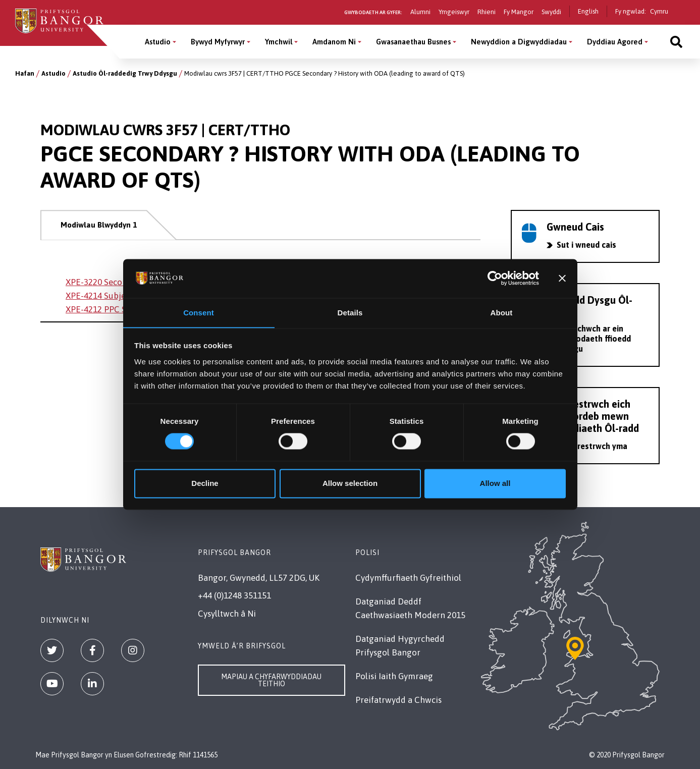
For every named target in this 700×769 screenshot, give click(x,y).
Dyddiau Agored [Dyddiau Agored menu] (615, 42)
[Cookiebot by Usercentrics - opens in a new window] (495, 278)
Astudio (53, 73)
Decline (205, 484)
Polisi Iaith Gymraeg (394, 676)
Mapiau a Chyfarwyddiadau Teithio (271, 680)
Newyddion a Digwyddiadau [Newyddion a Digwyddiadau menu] (519, 42)
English (588, 11)
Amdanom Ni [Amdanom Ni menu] (334, 42)
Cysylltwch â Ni (227, 614)
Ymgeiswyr (454, 12)
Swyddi (551, 12)
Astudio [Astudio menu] (158, 42)
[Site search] (676, 42)
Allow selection (350, 484)
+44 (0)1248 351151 (234, 595)
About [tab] (502, 313)
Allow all (495, 484)
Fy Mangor (519, 12)
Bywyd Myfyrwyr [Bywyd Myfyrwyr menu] (218, 42)
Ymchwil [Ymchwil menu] (279, 42)
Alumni (420, 12)
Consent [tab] (199, 313)
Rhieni (487, 12)
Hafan (25, 73)
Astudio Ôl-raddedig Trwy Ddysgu (125, 73)
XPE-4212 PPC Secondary (114, 309)
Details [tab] (350, 313)
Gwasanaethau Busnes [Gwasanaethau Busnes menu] (413, 42)
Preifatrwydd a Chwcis (398, 700)
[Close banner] (562, 278)
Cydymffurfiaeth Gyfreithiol (408, 578)
